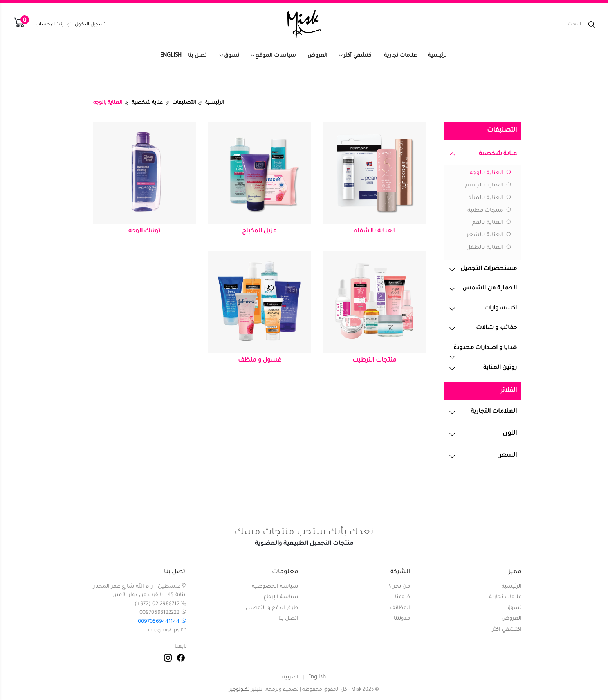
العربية (290, 677)
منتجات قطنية (489, 211)
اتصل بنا (198, 56)
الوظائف (400, 608)
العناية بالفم (492, 223)
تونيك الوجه (144, 231)
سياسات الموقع (276, 56)
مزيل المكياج (259, 231)
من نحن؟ (399, 587)
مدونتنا (402, 619)
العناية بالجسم (488, 186)
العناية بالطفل (489, 248)
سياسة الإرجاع (281, 597)
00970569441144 (162, 622)
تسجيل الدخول (90, 25)
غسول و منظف (260, 361)
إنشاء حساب (50, 25)
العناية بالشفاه (375, 231)
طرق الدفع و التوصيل (272, 608)
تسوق (232, 56)
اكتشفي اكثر (507, 630)
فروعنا (402, 597)
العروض (317, 56)
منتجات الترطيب (374, 361)
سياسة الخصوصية (275, 587)
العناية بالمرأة (490, 198)
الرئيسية (438, 56)
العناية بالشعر (489, 235)
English (171, 55)
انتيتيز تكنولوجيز (246, 690)
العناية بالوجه (491, 173)
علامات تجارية (400, 56)
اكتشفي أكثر (358, 56)
